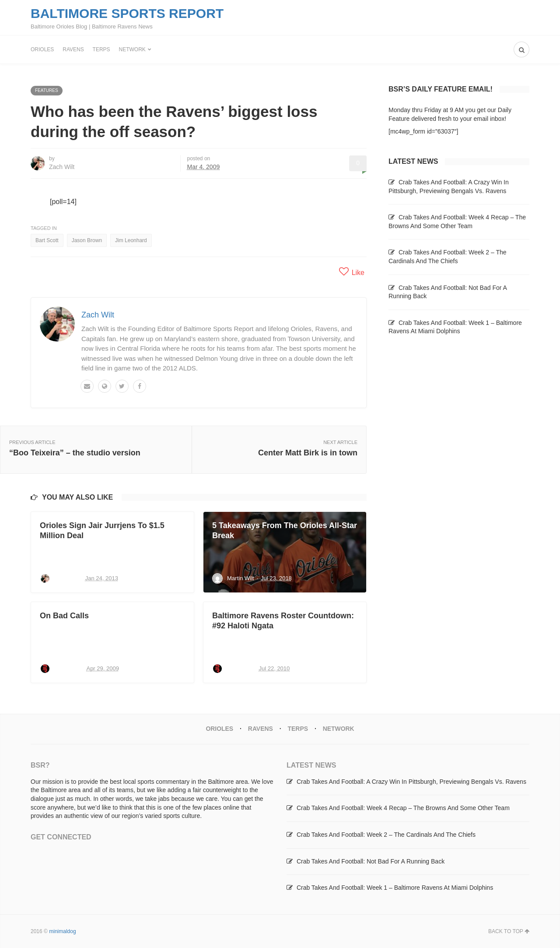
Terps (101, 49)
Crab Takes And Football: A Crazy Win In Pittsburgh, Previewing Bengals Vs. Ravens (411, 781)
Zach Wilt (62, 167)
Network (132, 49)
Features (47, 90)
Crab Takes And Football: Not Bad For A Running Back (371, 861)
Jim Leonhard (131, 240)
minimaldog (62, 931)
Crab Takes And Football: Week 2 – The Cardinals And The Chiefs (386, 834)
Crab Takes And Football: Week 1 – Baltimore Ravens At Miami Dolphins (395, 887)
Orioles (42, 49)
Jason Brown (87, 240)
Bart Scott (47, 240)
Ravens (73, 49)
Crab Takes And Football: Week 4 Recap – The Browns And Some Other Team (403, 808)
